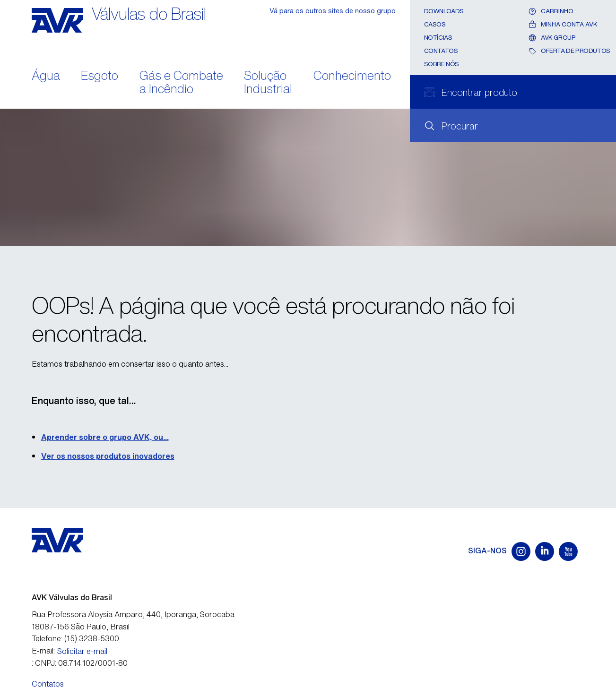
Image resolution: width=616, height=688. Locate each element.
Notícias (438, 38)
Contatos (441, 51)
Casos (435, 24)
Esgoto (100, 76)
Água (46, 76)
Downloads (444, 11)
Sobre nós (442, 64)
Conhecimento (352, 76)
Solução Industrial (268, 83)
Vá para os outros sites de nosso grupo (333, 11)
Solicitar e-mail (82, 651)
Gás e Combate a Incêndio (181, 83)
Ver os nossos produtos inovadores (108, 456)
